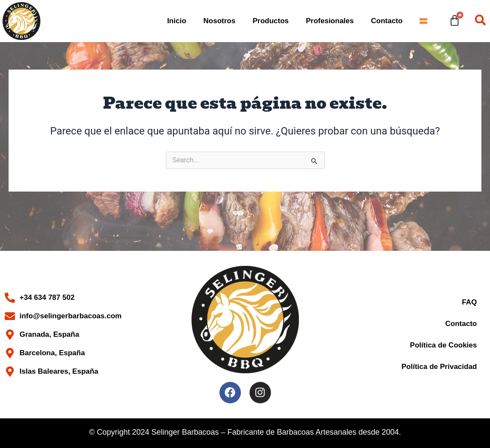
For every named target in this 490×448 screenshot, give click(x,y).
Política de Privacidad (439, 367)
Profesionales (330, 21)
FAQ (470, 302)
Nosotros (220, 21)
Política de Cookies (444, 345)
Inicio (177, 21)
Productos (271, 21)
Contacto (387, 21)
